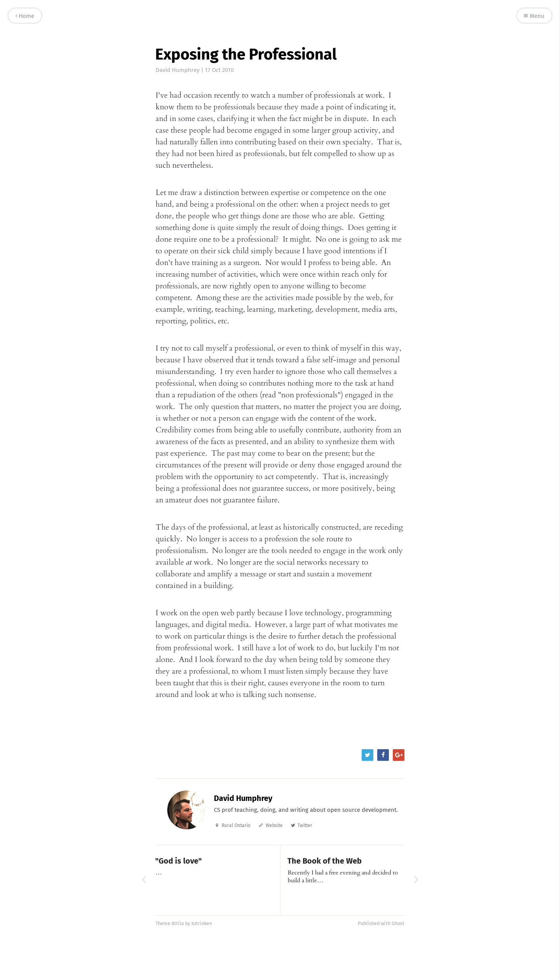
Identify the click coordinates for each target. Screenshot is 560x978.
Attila (178, 923)
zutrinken (202, 923)
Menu (534, 16)
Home (25, 16)
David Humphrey (178, 70)
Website (274, 825)
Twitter (305, 825)
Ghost (398, 923)
